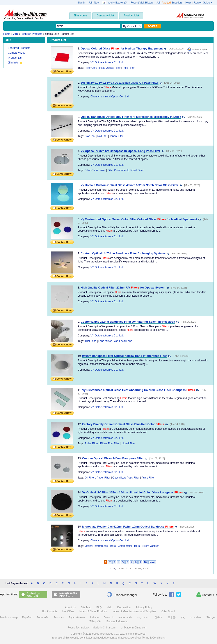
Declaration (124, 607)
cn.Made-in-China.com (134, 628)
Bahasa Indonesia (117, 621)
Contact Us (207, 595)
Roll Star (102, 136)
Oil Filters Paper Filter (98, 478)
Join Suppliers (169, 3)
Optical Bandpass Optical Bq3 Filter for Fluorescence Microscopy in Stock (131, 117)
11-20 (121, 568)
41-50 (146, 568)
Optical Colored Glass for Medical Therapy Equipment (122, 48)
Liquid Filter (137, 170)
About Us (70, 607)
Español (27, 618)
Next (152, 562)
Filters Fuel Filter (110, 443)
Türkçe (211, 618)
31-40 (138, 568)
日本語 (172, 618)
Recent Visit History (142, 3)
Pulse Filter (91, 443)
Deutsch (108, 618)
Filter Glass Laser (95, 170)
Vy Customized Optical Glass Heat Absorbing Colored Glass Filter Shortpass (139, 390)
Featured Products (19, 48)
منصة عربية (143, 618)
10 (145, 562)
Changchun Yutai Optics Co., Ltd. (110, 97)
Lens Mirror (105, 341)
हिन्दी (183, 618)
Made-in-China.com (104, 628)
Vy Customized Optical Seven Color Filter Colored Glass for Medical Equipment (139, 219)
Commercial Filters (129, 546)
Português (43, 618)
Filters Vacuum (150, 546)
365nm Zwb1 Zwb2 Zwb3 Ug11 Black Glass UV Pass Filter (119, 83)
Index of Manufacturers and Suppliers (134, 611)
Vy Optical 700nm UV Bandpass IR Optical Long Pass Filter (120, 151)
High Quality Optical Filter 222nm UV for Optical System (123, 288)
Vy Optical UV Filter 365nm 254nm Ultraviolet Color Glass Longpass (133, 492)
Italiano (94, 618)
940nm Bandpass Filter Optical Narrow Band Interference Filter (125, 356)
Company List (16, 53)
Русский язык (77, 618)
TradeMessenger (122, 595)
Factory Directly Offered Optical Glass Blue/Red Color (123, 424)
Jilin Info (15, 63)
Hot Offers (68, 611)
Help (188, 3)
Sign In (81, 3)
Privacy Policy (144, 607)
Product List (15, 58)
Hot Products (50, 611)
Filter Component (118, 170)
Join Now (94, 3)
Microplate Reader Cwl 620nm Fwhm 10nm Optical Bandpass (128, 527)
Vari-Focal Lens (123, 341)
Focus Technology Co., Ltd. (108, 634)
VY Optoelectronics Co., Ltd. (107, 62)
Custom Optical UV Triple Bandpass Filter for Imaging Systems (123, 253)
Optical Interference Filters (100, 546)
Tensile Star (117, 136)
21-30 (129, 568)
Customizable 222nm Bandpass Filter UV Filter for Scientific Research (128, 322)
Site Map (86, 607)
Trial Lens (91, 341)
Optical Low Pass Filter (126, 478)
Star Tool (90, 136)
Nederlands (125, 618)
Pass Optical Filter (110, 68)
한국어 (158, 618)
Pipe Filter (129, 68)
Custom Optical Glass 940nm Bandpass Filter (113, 458)
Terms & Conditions (153, 638)
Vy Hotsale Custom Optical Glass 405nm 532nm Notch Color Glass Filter (129, 185)
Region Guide (203, 3)
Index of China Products (93, 611)
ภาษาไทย (196, 618)
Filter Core (91, 68)
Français (59, 618)
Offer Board (168, 611)
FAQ (99, 607)
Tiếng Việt (95, 621)
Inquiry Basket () (115, 3)
